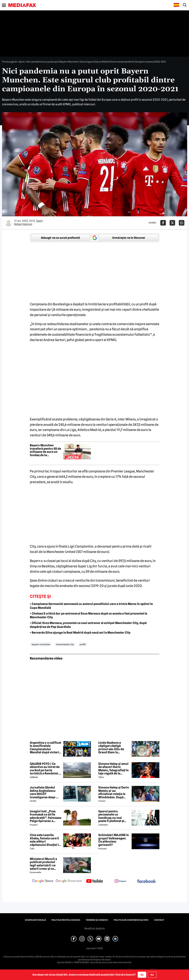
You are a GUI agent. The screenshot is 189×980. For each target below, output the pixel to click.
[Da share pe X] (172, 223)
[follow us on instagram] (121, 881)
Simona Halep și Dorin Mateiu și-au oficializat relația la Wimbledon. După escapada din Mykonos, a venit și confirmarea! (114, 792)
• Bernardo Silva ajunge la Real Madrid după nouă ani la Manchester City (80, 633)
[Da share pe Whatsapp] (182, 223)
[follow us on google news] (43, 881)
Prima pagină (9, 62)
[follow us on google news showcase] (69, 881)
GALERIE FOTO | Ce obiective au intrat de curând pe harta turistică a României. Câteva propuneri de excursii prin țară (45, 769)
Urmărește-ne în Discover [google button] (129, 238)
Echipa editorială (35, 920)
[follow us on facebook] (146, 881)
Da (142, 975)
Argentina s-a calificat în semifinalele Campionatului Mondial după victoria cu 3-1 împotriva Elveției (45, 748)
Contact (159, 920)
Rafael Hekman (23, 224)
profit (83, 644)
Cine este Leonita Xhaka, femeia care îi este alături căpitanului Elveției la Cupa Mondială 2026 (45, 840)
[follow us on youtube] (95, 881)
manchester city (65, 644)
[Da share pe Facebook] (163, 223)
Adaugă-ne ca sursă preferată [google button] (60, 238)
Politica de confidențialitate (131, 920)
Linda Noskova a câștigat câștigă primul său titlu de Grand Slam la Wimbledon (111, 748)
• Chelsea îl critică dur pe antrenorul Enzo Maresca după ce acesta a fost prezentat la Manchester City (88, 615)
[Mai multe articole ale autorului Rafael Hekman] (9, 223)
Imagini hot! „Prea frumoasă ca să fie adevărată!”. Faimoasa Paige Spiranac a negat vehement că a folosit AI (46, 816)
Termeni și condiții (97, 920)
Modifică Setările (95, 929)
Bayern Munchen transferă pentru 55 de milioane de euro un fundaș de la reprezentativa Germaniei (45, 450)
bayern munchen (41, 644)
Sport (22, 62)
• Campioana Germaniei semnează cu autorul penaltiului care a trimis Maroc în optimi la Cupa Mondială (91, 606)
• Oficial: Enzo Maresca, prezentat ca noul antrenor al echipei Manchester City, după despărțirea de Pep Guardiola (88, 625)
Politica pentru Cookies (66, 920)
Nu (152, 975)
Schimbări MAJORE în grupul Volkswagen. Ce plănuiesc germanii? (114, 840)
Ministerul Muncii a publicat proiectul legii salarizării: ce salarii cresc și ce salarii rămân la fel (43, 864)
